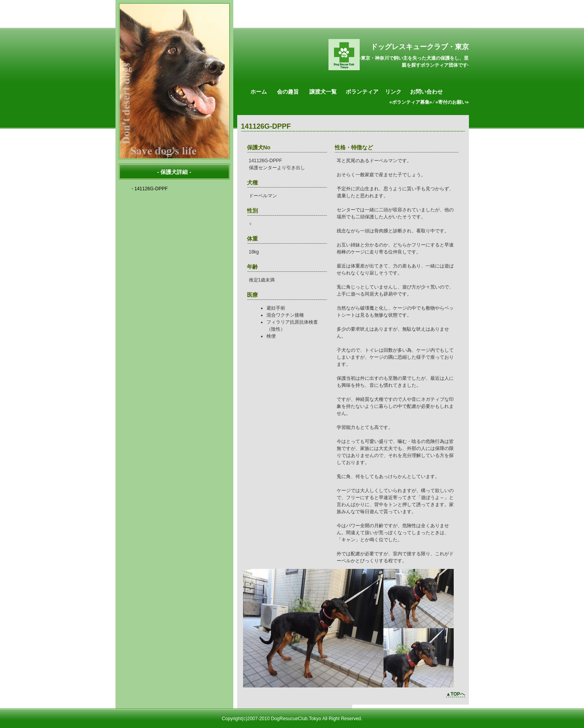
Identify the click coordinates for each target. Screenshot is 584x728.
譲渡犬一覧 (323, 92)
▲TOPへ (455, 694)
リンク (393, 92)
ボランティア (362, 92)
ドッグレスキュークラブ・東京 (420, 47)
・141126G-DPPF (149, 189)
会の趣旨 (288, 92)
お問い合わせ (426, 92)
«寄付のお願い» (452, 102)
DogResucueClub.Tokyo (296, 719)
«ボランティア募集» (411, 102)
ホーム (259, 92)
